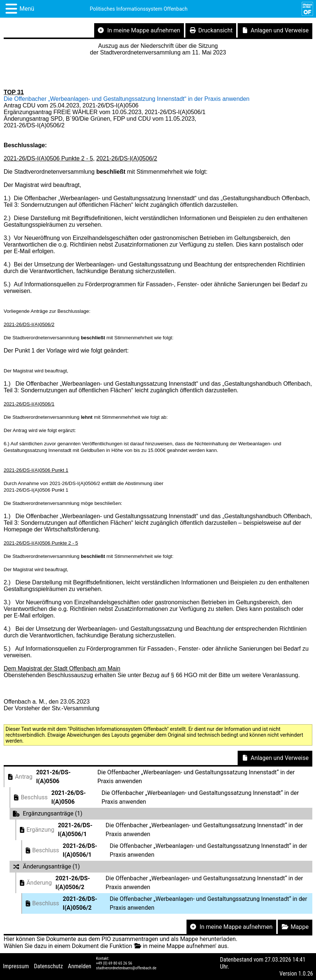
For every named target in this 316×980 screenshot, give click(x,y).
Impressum (16, 966)
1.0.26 (306, 974)
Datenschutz (48, 966)
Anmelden (80, 966)
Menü (27, 9)
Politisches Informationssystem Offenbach (139, 9)
